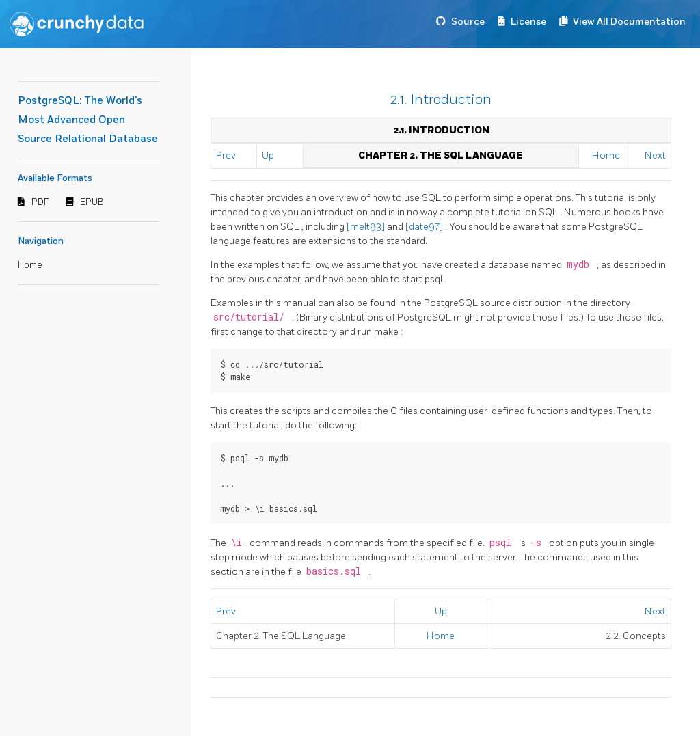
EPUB (92, 202)
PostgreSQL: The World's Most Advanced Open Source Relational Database (88, 120)
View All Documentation (629, 22)
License (528, 22)
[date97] (425, 227)
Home (30, 265)
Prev (226, 155)
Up (268, 155)
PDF (40, 202)
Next (655, 155)
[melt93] (367, 227)
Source (468, 22)
